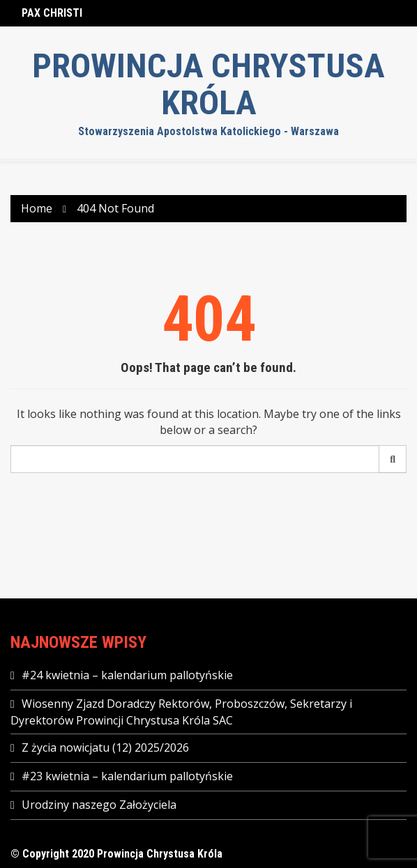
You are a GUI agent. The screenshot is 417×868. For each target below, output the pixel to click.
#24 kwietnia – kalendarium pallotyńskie (127, 675)
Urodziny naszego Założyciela (99, 805)
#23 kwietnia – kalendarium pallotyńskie (127, 776)
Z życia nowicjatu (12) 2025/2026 (105, 747)
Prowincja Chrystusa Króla (208, 85)
